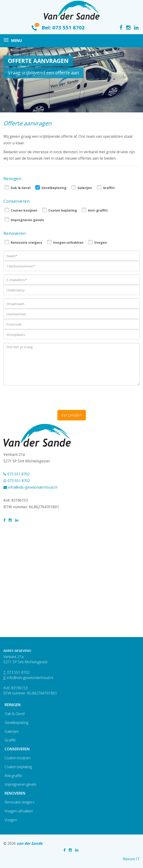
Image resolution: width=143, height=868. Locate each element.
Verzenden (72, 415)
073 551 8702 (69, 27)
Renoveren (15, 793)
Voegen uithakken (68, 242)
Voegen (101, 242)
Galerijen (85, 188)
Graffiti (109, 188)
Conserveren (17, 749)
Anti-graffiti (98, 210)
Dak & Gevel (21, 188)
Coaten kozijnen (24, 210)
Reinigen (13, 705)
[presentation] (38, 398)
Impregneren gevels (27, 220)
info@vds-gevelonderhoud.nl (30, 487)
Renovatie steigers (26, 242)
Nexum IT (131, 859)
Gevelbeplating (54, 188)
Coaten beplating (63, 210)
